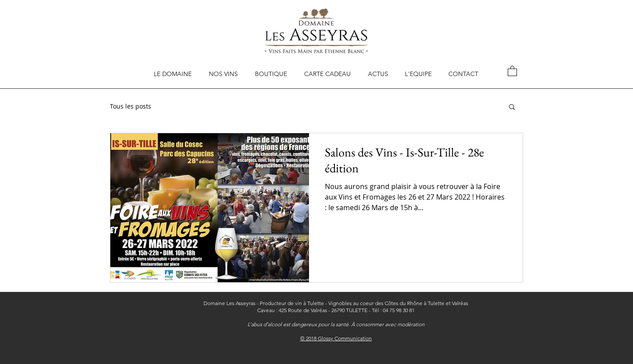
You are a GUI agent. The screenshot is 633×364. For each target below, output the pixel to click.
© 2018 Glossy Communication (336, 338)
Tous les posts (131, 106)
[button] (512, 71)
